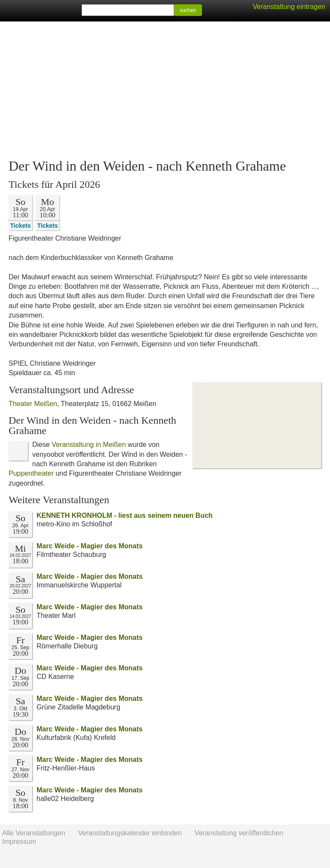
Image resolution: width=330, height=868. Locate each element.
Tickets (21, 225)
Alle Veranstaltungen (34, 833)
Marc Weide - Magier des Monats (90, 546)
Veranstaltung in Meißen (89, 445)
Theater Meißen (33, 404)
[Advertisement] (165, 90)
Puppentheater (31, 473)
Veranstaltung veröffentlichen (239, 833)
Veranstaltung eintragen (289, 7)
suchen (188, 10)
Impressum (19, 842)
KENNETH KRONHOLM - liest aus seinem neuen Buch (125, 515)
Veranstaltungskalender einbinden (130, 833)
